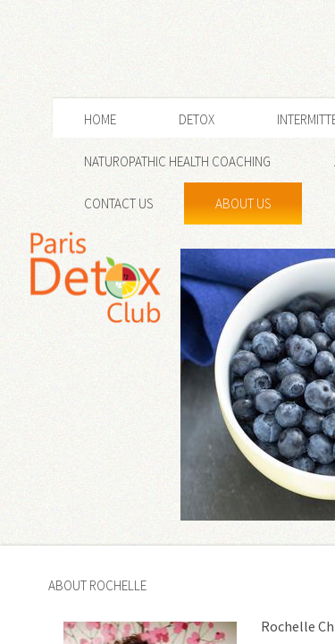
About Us (243, 203)
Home (100, 119)
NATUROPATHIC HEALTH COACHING (177, 161)
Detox (197, 119)
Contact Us (118, 203)
